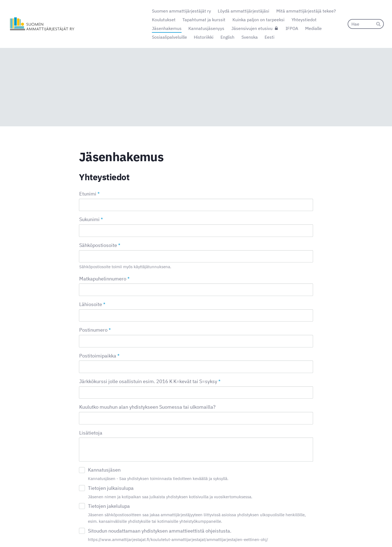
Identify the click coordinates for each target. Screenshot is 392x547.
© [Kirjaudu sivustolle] (81, 531)
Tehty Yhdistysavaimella (295, 531)
